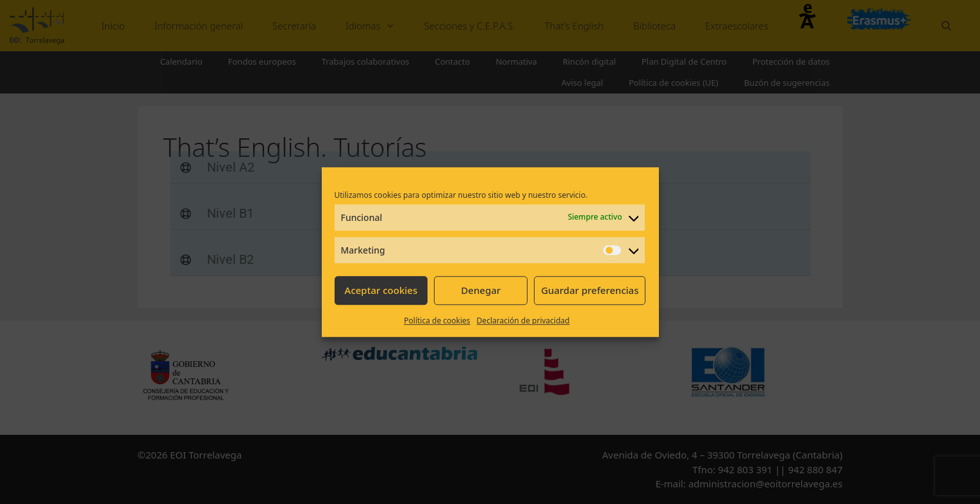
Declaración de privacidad (523, 321)
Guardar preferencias (590, 290)
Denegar (481, 290)
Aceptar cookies (381, 290)
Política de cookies (437, 321)
